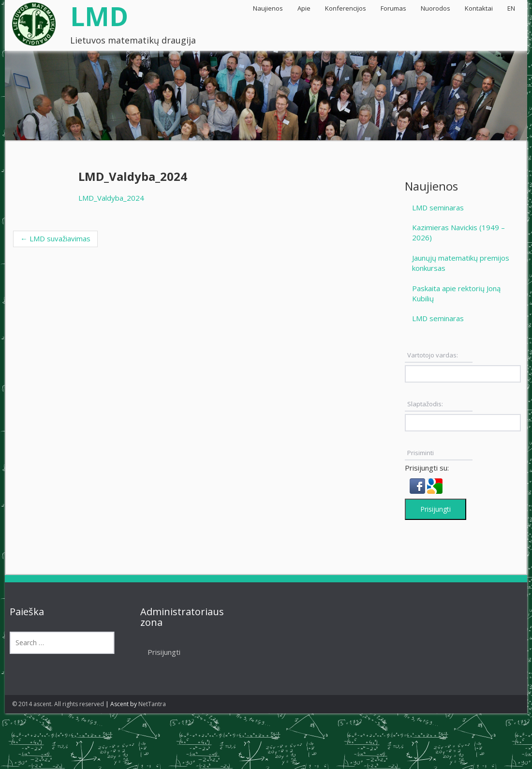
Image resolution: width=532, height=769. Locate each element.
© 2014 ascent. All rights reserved (58, 704)
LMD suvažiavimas (55, 238)
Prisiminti (421, 453)
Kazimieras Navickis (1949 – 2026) (458, 232)
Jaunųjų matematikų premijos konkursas (461, 263)
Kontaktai (479, 8)
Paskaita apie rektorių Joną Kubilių (456, 293)
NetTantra (152, 704)
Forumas (393, 8)
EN (511, 8)
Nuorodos (436, 8)
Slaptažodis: (425, 404)
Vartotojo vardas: (433, 355)
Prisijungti (436, 509)
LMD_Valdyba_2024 (111, 198)
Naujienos (268, 8)
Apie (304, 8)
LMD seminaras (438, 207)
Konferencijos (346, 8)
